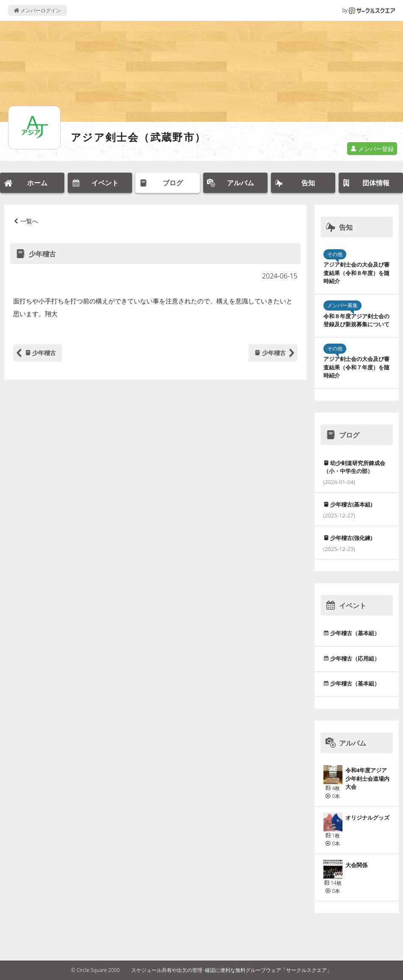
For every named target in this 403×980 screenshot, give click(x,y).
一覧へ (29, 221)
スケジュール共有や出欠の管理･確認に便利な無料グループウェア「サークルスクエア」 (232, 970)
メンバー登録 (372, 149)
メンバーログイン (37, 10)
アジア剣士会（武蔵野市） (138, 137)
